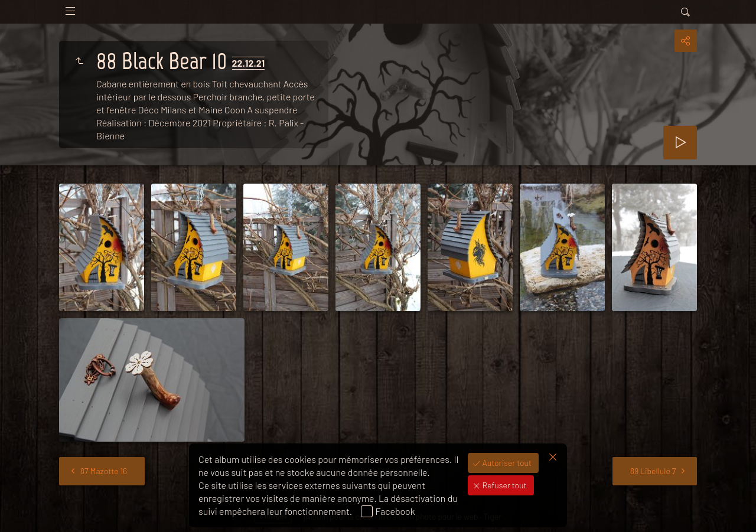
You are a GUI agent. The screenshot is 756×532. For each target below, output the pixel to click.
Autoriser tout (506, 463)
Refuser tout (504, 485)
